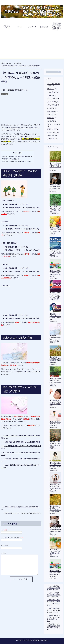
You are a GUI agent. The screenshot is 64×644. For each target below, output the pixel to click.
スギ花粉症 (5, 94)
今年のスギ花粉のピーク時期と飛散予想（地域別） (18, 156)
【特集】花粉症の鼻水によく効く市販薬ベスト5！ (55, 424)
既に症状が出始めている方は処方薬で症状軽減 (16, 161)
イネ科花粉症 (52, 92)
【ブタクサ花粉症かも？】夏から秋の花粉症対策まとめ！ (53, 588)
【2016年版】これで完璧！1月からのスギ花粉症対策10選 (22, 442)
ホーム (20, 27)
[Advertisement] (32, 46)
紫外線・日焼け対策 (54, 124)
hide (21, 153)
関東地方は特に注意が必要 (11, 159)
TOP (6, 63)
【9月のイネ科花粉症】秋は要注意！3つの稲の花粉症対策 (54, 595)
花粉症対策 (51, 136)
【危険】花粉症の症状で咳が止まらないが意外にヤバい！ (57, 27)
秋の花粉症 (51, 121)
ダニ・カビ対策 (52, 99)
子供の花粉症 (52, 111)
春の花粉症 (51, 115)
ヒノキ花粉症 (52, 102)
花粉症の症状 (52, 132)
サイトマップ (32, 27)
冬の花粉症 (51, 108)
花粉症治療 (51, 139)
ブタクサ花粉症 (52, 105)
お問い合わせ (44, 27)
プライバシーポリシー (7, 27)
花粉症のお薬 (52, 129)
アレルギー (51, 89)
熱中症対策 (51, 118)
